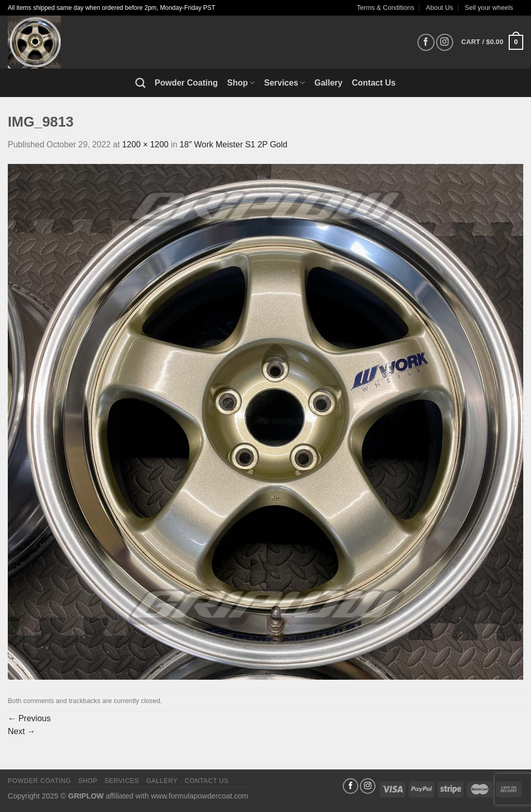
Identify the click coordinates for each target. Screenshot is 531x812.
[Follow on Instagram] (445, 42)
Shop (241, 83)
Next (22, 731)
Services (284, 83)
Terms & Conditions (386, 8)
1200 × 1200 (145, 144)
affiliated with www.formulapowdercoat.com (177, 796)
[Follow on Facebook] (426, 42)
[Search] (140, 83)
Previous (29, 718)
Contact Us (374, 83)
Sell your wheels (489, 8)
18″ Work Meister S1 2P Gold (233, 144)
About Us (439, 8)
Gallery (328, 83)
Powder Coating (186, 83)
